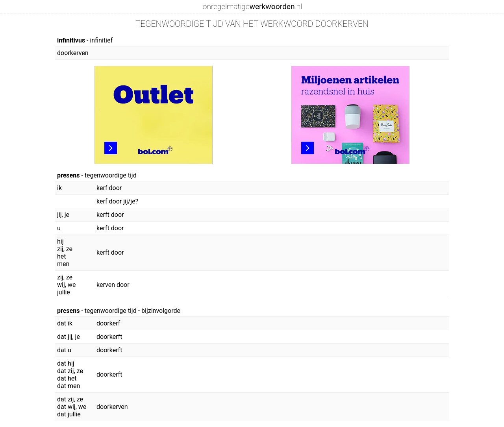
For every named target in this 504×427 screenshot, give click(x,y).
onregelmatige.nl (252, 6)
